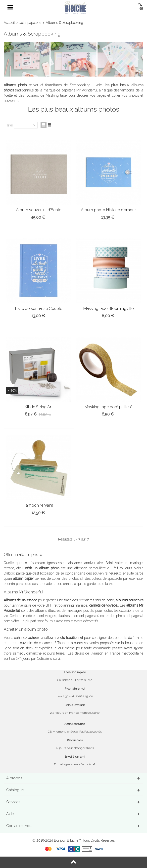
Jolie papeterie (30, 23)
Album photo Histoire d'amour (108, 210)
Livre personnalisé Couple (39, 309)
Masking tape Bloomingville (108, 309)
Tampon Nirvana (39, 505)
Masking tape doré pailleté (108, 407)
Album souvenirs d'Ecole (39, 210)
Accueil (9, 23)
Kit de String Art (39, 407)
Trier (10, 125)
